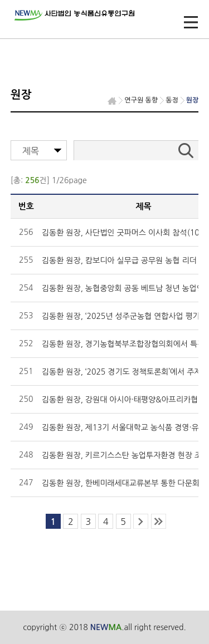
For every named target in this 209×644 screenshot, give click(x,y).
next (141, 521)
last (159, 521)
